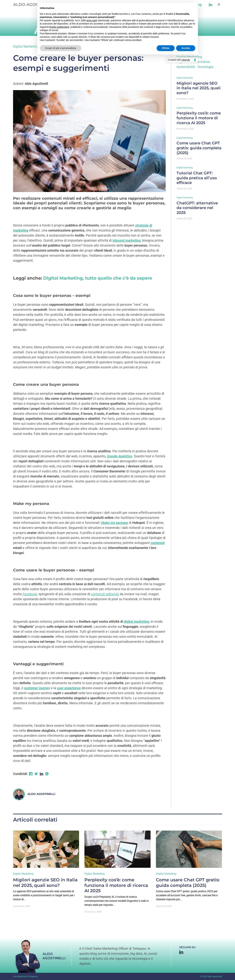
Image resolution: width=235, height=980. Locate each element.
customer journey (37, 688)
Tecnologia (205, 67)
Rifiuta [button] (166, 48)
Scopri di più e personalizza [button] (61, 48)
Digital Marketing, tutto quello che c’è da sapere (98, 278)
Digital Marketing (26, 46)
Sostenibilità (186, 67)
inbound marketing (127, 240)
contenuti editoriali (105, 594)
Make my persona (115, 523)
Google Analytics (120, 456)
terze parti (92, 20)
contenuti (158, 543)
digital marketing (136, 622)
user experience (69, 688)
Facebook (30, 594)
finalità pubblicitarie (59, 27)
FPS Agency (32, 976)
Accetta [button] (186, 48)
